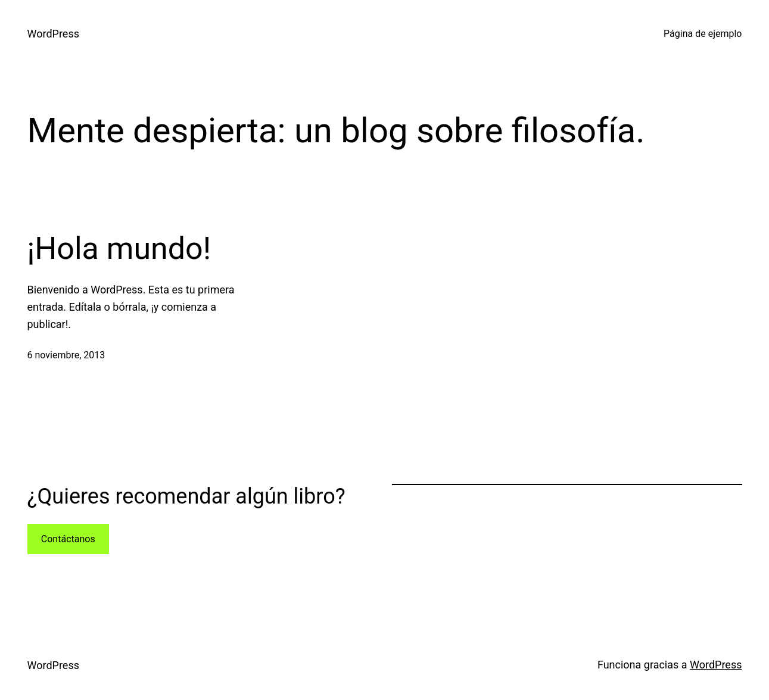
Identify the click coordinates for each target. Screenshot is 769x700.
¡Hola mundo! (119, 249)
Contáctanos (68, 539)
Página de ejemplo (703, 34)
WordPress (53, 34)
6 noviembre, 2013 (66, 355)
